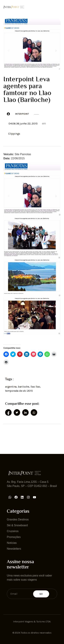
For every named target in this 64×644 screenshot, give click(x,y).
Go (41, 594)
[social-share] (8, 412)
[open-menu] (59, 7)
